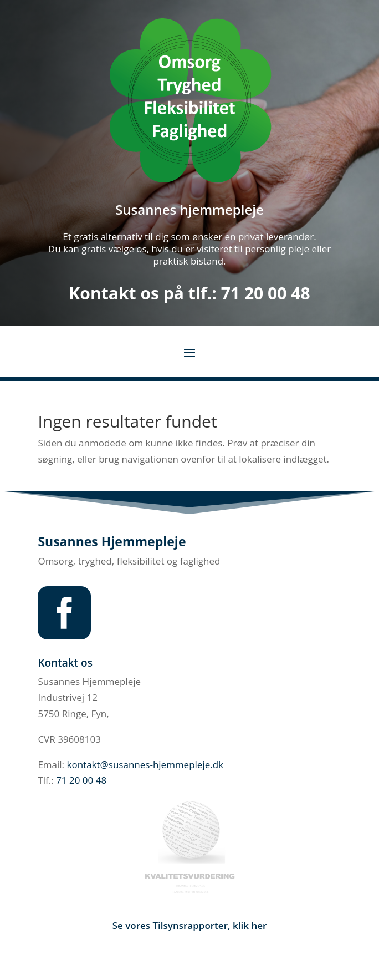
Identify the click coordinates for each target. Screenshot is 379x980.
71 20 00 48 (266, 293)
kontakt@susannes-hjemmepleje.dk (145, 765)
